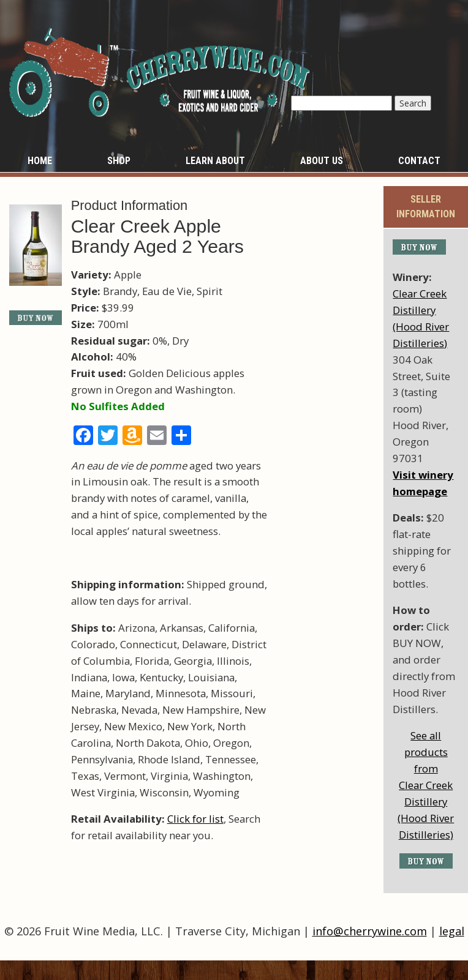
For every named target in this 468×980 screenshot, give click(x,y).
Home (40, 161)
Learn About (215, 161)
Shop (119, 161)
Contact (419, 161)
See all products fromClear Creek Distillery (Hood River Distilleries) (426, 785)
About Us (322, 161)
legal (452, 931)
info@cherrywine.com (370, 931)
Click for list (195, 819)
